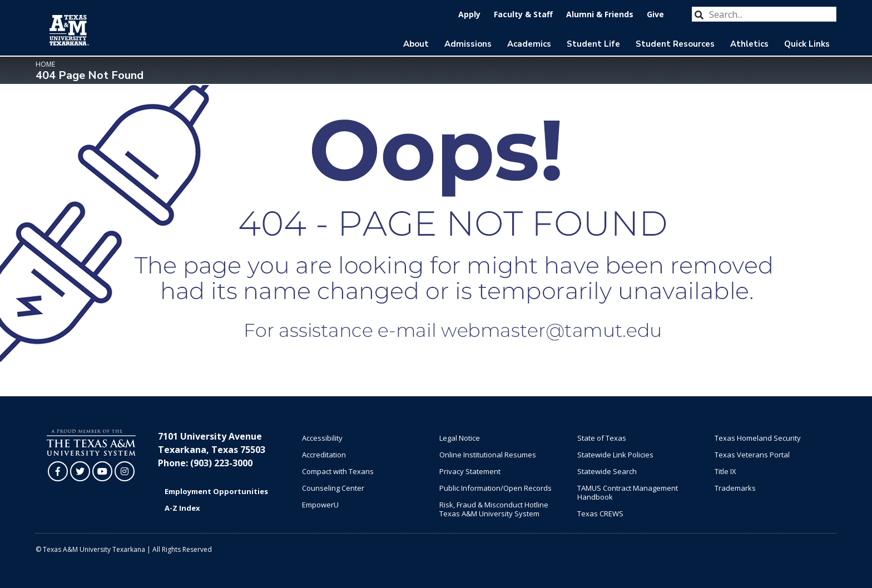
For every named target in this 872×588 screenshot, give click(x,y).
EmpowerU (320, 505)
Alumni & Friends (600, 14)
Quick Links (807, 44)
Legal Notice (460, 438)
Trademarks (735, 488)
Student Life (593, 44)
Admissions (468, 44)
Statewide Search (607, 471)
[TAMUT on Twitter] (80, 471)
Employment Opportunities (216, 491)
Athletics (749, 44)
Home (45, 64)
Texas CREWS (600, 514)
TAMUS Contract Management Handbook (628, 492)
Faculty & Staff (523, 14)
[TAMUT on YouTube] (102, 471)
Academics (529, 44)
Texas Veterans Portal (752, 455)
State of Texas (602, 438)
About (416, 44)
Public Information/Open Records (496, 488)
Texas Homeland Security (758, 438)
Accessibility (322, 438)
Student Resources (675, 44)
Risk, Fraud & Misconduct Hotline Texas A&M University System (494, 509)
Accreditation (324, 455)
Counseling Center (333, 488)
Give (655, 14)
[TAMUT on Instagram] (125, 471)
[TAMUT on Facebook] (58, 471)
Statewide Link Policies (615, 455)
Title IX (725, 471)
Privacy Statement (470, 471)
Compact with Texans (338, 471)
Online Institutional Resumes (488, 455)
